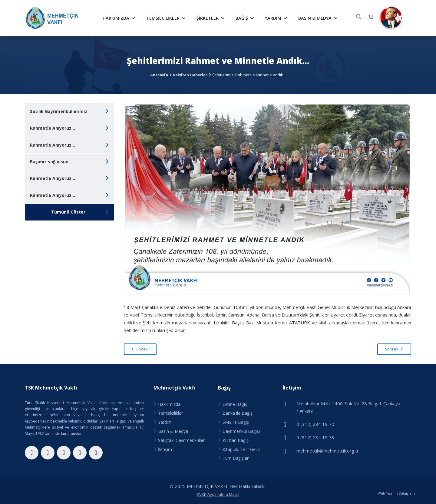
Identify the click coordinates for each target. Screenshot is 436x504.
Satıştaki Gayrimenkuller (181, 440)
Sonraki (394, 349)
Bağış (245, 18)
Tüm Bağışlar (236, 458)
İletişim (165, 449)
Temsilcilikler (166, 18)
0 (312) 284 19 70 (315, 424)
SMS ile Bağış (236, 422)
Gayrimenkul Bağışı (241, 431)
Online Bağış (235, 404)
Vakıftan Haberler (190, 75)
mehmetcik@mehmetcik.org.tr (328, 451)
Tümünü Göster (68, 212)
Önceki (140, 349)
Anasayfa (159, 75)
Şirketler (211, 18)
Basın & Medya (318, 18)
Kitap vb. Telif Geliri (241, 449)
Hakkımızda (119, 18)
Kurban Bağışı (236, 440)
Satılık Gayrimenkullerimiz (59, 111)
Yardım (276, 18)
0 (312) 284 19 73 (315, 437)
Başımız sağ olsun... (51, 162)
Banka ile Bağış (238, 413)
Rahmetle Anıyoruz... (53, 128)
